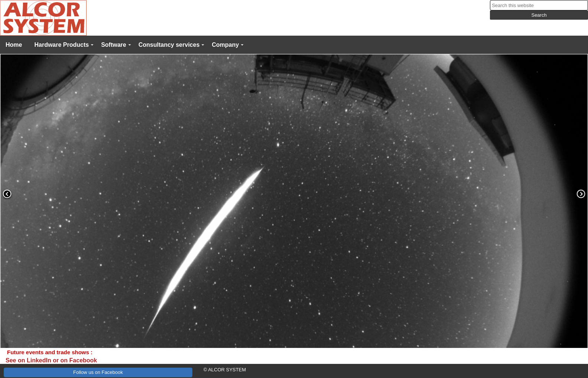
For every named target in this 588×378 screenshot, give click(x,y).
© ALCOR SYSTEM (225, 370)
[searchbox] (539, 5)
